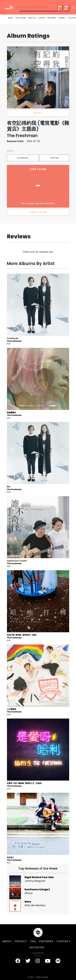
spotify (38, 113)
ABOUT (7, 941)
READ (11, 18)
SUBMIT (62, 18)
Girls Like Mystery (35, 905)
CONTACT (63, 941)
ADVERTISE (37, 947)
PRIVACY (21, 941)
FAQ (33, 941)
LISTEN (42, 18)
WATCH (32, 18)
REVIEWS (52, 18)
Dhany (29, 893)
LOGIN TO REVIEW (38, 212)
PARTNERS (46, 941)
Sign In (60, 8)
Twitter (54, 158)
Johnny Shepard (35, 881)
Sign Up (66, 8)
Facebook (23, 158)
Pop (9, 344)
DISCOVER (21, 18)
